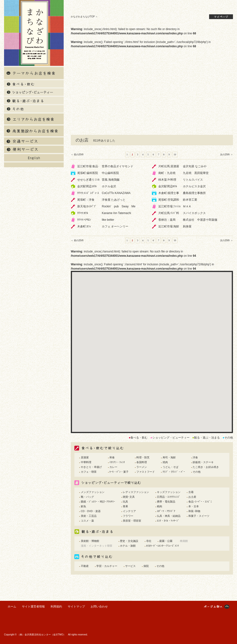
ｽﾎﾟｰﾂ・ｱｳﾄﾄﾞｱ (166, 511)
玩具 (125, 502)
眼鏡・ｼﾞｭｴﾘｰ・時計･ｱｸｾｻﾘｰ (98, 502)
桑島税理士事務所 (194, 193)
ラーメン (142, 467)
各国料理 (142, 462)
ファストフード (146, 472)
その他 (197, 472)
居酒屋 (85, 457)
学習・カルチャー (107, 566)
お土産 (192, 497)
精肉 (160, 506)
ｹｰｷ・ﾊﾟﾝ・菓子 (119, 472)
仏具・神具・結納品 (169, 516)
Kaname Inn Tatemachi (116, 213)
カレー (113, 467)
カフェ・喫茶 (89, 472)
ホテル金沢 (109, 186)
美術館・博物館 (90, 541)
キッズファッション (169, 492)
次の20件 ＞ (227, 154)
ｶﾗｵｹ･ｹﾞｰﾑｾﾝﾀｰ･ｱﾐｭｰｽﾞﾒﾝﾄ (163, 546)
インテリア (129, 511)
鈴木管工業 (190, 200)
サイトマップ (76, 607)
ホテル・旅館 (128, 546)
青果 (125, 506)
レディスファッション (136, 492)
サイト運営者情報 (33, 607)
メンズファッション (93, 492)
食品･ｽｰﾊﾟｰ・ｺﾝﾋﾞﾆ (200, 502)
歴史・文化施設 (129, 541)
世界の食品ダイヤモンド (118, 166)
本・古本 (194, 506)
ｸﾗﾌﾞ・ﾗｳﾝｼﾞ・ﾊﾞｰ (174, 472)
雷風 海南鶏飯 (111, 180)
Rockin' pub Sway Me (119, 206)
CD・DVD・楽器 (91, 511)
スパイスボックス (194, 213)
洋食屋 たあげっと (114, 200)
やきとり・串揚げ (91, 467)
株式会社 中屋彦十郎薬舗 (200, 220)
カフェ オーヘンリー (115, 226)
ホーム (12, 607)
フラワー (128, 516)
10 (175, 154)
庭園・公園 (166, 541)
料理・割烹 (143, 457)
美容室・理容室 (132, 521)
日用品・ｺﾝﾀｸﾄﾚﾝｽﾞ (169, 497)
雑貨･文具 (129, 497)
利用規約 (56, 607)
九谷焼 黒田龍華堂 (196, 173)
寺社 (149, 541)
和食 (112, 457)
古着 (191, 492)
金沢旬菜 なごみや (195, 166)
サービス (130, 566)
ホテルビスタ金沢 (194, 186)
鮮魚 (83, 506)
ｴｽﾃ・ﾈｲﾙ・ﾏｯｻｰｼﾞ (168, 521)
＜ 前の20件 (77, 154)
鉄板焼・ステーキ (203, 462)
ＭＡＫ (187, 206)
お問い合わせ (99, 607)
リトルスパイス (193, 180)
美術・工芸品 (89, 516)
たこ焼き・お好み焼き (206, 467)
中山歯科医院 (110, 173)
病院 (146, 566)
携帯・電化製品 (166, 502)
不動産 (85, 566)
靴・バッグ (87, 497)
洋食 (195, 457)
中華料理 (86, 462)
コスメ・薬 (87, 521)
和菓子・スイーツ (199, 516)
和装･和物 (194, 511)
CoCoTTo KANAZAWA (116, 193)
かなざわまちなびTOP (83, 17)
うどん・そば (170, 467)
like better (108, 220)
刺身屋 (187, 226)
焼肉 (165, 462)
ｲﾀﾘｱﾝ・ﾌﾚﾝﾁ (117, 462)
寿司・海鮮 (169, 457)
